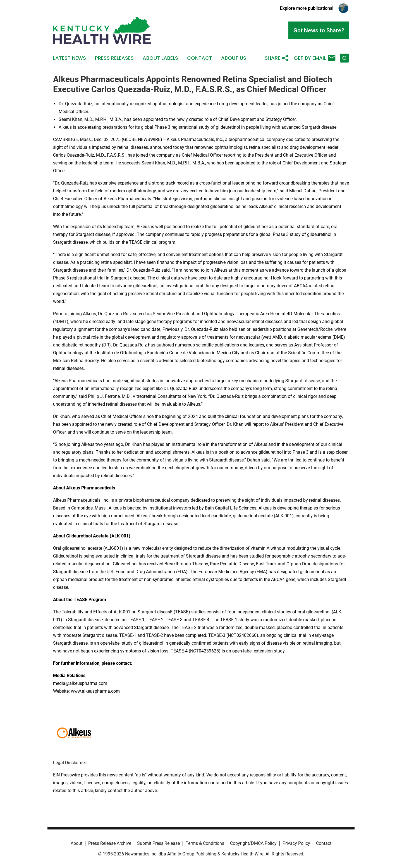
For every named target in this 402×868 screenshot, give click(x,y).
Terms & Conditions (205, 843)
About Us (234, 58)
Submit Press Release (158, 843)
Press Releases (114, 58)
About (76, 843)
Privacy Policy (296, 843)
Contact (200, 58)
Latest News (70, 58)
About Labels (160, 58)
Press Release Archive (110, 843)
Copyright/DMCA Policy (253, 843)
